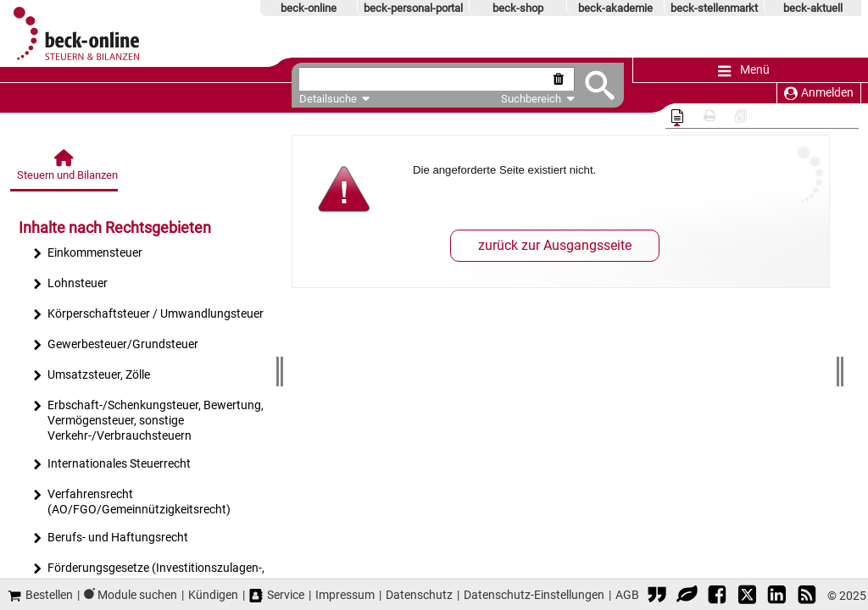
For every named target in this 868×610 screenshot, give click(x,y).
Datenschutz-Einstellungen (534, 595)
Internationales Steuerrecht (111, 466)
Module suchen (137, 595)
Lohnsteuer (70, 285)
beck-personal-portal (413, 8)
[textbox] (420, 79)
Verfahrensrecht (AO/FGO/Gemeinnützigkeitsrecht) (131, 502)
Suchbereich (530, 99)
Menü (744, 71)
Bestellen (40, 595)
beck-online (309, 8)
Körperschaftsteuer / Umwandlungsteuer (148, 316)
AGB (627, 595)
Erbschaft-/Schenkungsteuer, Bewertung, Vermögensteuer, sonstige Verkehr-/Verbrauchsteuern (148, 421)
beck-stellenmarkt (714, 8)
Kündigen (213, 595)
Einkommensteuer (87, 255)
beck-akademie (615, 8)
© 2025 (847, 596)
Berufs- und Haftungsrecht (110, 539)
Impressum (345, 595)
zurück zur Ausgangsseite (555, 245)
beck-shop (518, 8)
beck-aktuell (813, 8)
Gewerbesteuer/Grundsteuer (115, 346)
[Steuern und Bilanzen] (65, 170)
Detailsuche (328, 99)
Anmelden (819, 93)
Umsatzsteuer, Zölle (91, 377)
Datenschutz (419, 595)
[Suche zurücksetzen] (554, 79)
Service (277, 595)
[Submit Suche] (592, 85)
